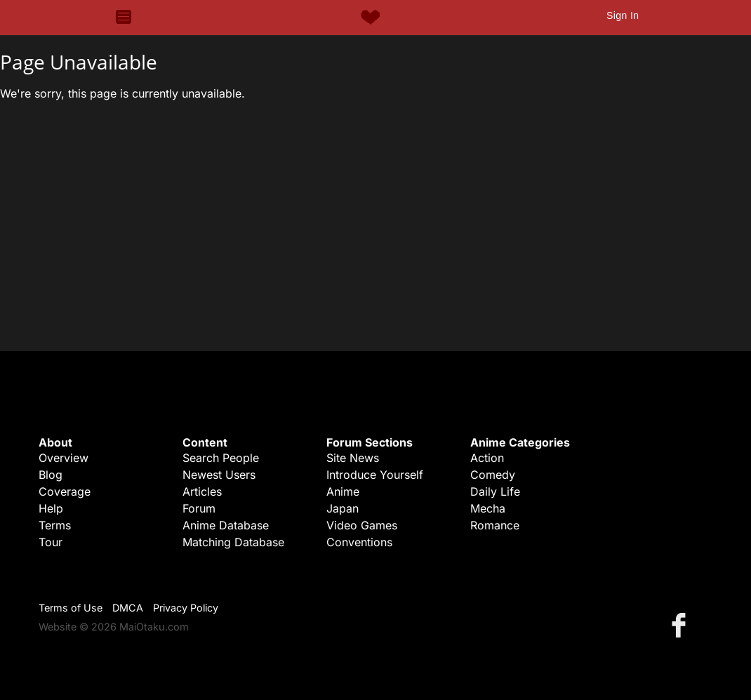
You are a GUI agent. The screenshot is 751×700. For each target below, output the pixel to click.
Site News (353, 458)
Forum (199, 508)
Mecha (488, 508)
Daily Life (495, 491)
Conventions (359, 542)
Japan (343, 508)
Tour (51, 542)
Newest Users (219, 475)
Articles (202, 491)
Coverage (65, 491)
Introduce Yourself (375, 475)
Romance (495, 525)
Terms (55, 525)
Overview (64, 458)
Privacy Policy (186, 608)
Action (487, 458)
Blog (51, 475)
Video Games (362, 525)
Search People (221, 458)
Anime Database (226, 525)
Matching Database (233, 542)
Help (51, 508)
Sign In (623, 15)
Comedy (493, 475)
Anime (343, 491)
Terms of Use (71, 608)
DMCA (128, 608)
